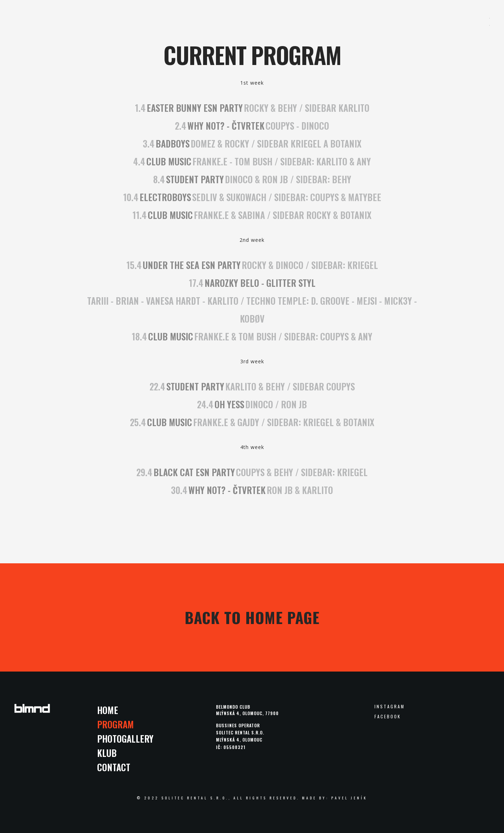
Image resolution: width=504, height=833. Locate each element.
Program (115, 724)
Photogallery (125, 739)
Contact (114, 767)
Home (108, 710)
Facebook (388, 717)
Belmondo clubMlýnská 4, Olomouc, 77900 (247, 710)
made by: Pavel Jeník (335, 798)
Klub (107, 753)
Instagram (390, 707)
